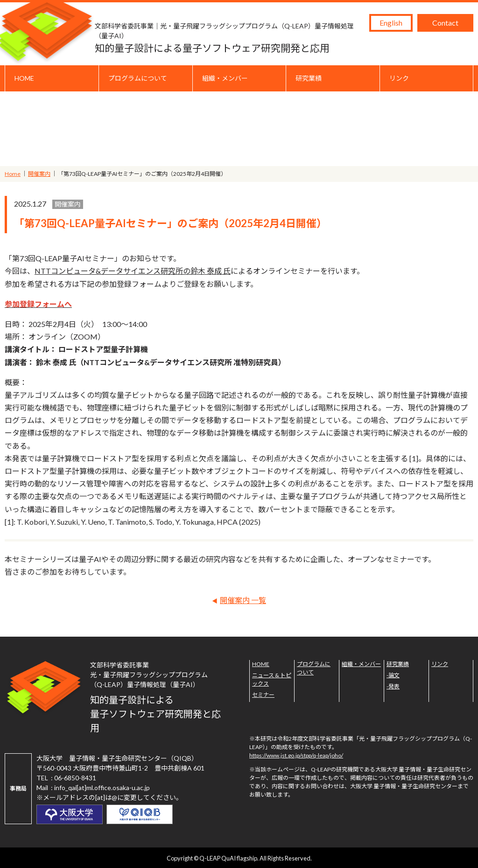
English (391, 23)
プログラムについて (138, 78)
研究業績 (309, 78)
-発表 (393, 686)
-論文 (393, 675)
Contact (445, 23)
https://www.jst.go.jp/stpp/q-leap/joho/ (296, 755)
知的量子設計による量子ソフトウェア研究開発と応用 (230, 37)
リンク (399, 78)
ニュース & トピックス (272, 679)
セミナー (263, 695)
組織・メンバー (225, 78)
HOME (24, 78)
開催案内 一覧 (243, 600)
